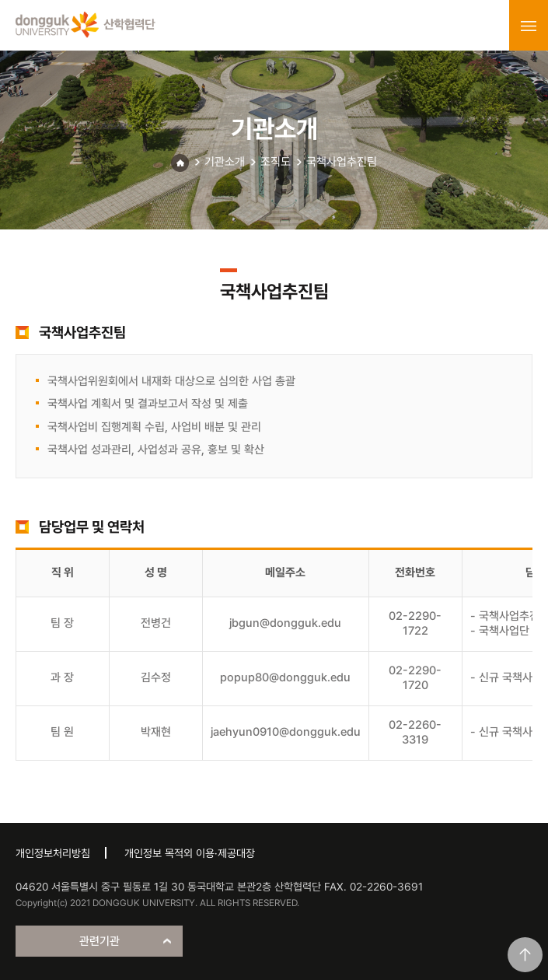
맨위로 (525, 955)
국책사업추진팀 (342, 162)
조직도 (276, 162)
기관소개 (225, 162)
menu (529, 26)
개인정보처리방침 (53, 853)
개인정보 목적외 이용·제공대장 (190, 853)
